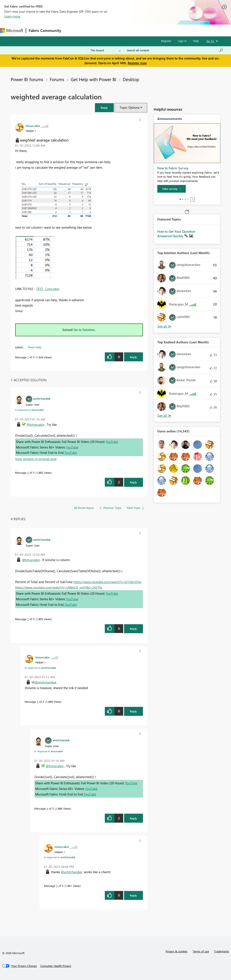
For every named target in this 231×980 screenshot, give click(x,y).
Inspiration (90, 30)
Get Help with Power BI (94, 79)
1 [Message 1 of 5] (28, 357)
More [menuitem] (160, 30)
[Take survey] (172, 189)
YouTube (112, 442)
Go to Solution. (85, 330)
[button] (104, 108)
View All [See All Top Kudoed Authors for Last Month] (164, 416)
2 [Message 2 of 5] (28, 619)
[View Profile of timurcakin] (33, 126)
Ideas (107, 30)
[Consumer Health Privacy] (56, 966)
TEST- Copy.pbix (48, 289)
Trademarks (221, 951)
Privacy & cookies (177, 951)
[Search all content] (175, 50)
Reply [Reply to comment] (133, 482)
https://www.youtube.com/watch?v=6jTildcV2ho (107, 582)
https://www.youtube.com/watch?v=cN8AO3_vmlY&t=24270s (59, 587)
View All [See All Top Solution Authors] (164, 326)
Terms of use (201, 951)
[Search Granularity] (106, 50)
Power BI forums (27, 79)
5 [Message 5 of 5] (57, 886)
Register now (137, 63)
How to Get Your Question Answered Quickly (176, 234)
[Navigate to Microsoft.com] (12, 31)
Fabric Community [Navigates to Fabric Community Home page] (45, 30)
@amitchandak (46, 682)
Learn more (12, 16)
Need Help (35, 347)
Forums (71, 30)
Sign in (182, 41)
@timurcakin (35, 424)
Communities (126, 30)
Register (166, 41)
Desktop (131, 79)
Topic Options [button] (130, 107)
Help (196, 41)
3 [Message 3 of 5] (38, 702)
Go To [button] (210, 41)
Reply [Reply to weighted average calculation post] (133, 357)
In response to (29, 410)
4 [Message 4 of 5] (28, 473)
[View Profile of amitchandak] (42, 398)
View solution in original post (36, 459)
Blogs (145, 30)
